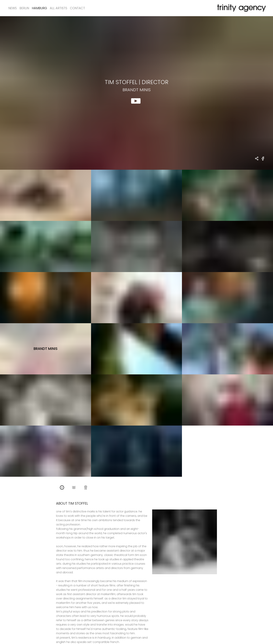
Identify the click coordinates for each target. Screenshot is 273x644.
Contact (77, 8)
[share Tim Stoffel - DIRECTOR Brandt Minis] (257, 159)
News (13, 8)
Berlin (24, 8)
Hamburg (39, 8)
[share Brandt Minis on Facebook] (263, 161)
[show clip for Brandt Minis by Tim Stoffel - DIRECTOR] (136, 93)
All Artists (58, 8)
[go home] (241, 8)
